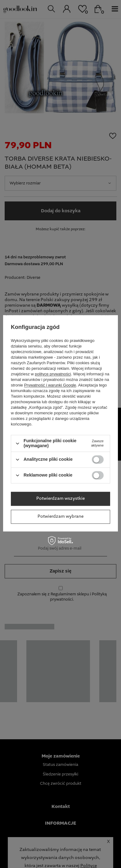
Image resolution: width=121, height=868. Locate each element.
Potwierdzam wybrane (60, 516)
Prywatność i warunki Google (50, 385)
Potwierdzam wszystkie (60, 499)
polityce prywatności (53, 374)
